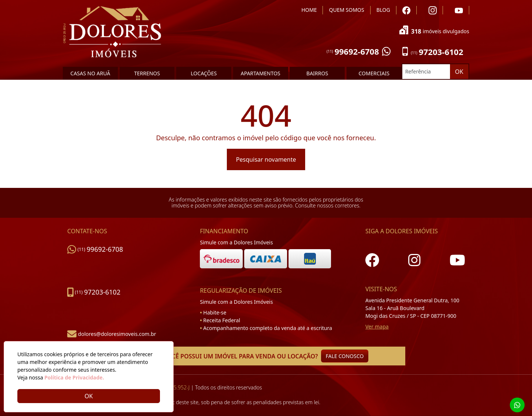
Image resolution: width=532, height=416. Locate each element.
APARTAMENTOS (260, 73)
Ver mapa (377, 326)
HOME (309, 10)
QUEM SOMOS (346, 10)
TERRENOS (147, 73)
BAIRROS (317, 73)
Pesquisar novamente (266, 159)
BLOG (383, 10)
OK (459, 72)
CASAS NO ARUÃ (91, 73)
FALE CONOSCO (345, 356)
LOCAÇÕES (204, 73)
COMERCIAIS (374, 73)
